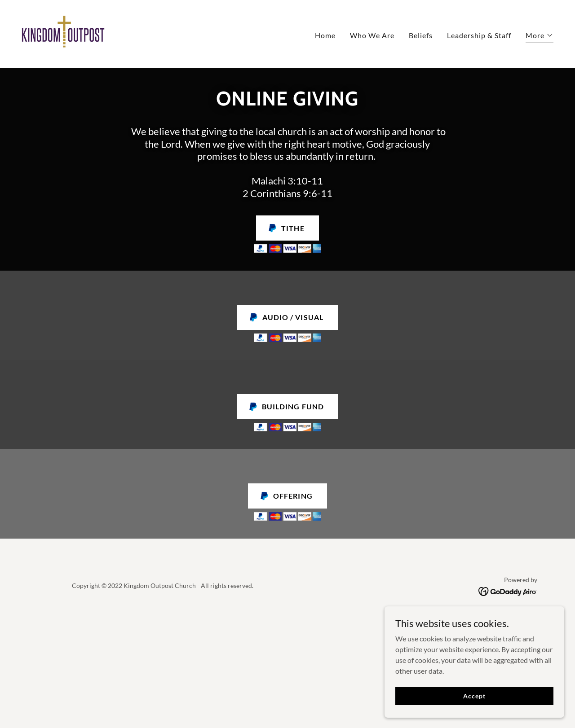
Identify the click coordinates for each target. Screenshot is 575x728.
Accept (474, 714)
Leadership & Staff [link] (479, 35)
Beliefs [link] (421, 35)
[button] (540, 37)
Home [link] (325, 35)
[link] (63, 33)
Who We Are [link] (372, 35)
